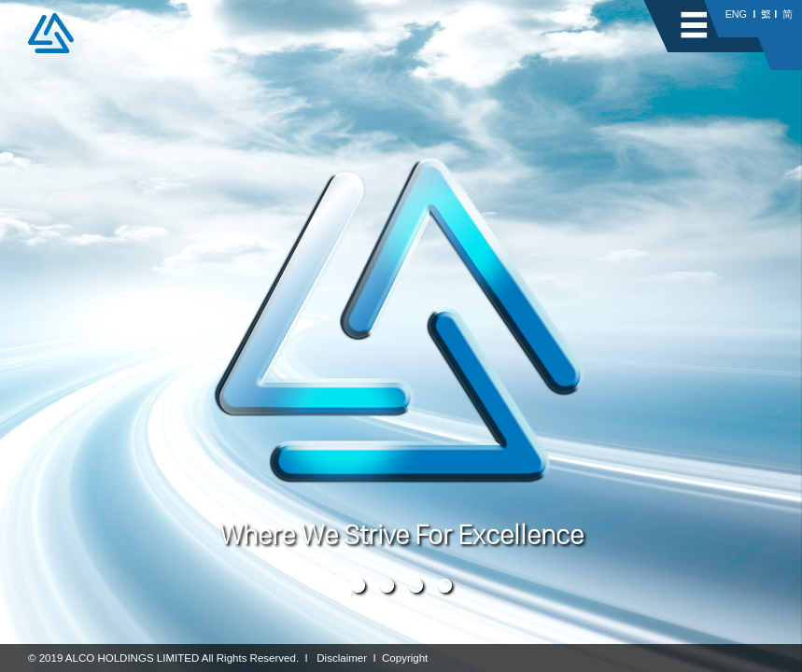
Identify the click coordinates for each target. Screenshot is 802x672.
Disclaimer (342, 658)
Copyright (405, 658)
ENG (736, 14)
